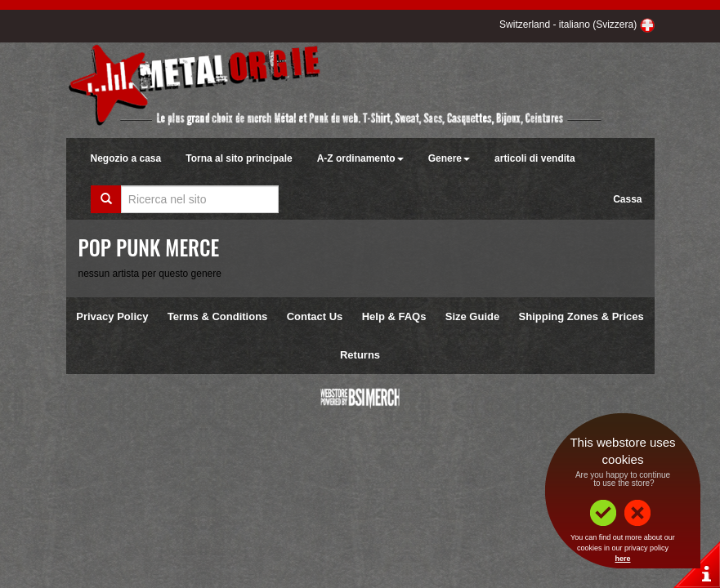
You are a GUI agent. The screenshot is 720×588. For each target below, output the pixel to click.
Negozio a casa (126, 158)
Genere (449, 158)
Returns (360, 355)
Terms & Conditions (218, 316)
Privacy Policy (112, 316)
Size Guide (472, 316)
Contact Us (315, 316)
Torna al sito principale (239, 158)
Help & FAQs (394, 316)
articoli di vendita (535, 158)
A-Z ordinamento (360, 158)
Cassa (627, 199)
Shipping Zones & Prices (581, 316)
